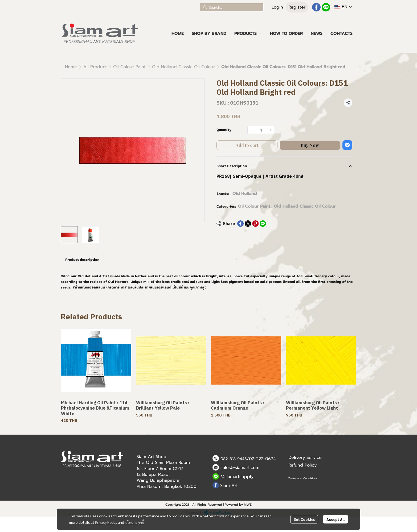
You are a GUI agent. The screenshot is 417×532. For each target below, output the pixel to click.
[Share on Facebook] (240, 224)
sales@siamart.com (240, 468)
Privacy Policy (106, 522)
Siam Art (229, 486)
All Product (95, 67)
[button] (232, 7)
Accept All (336, 519)
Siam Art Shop (152, 457)
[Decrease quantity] (251, 130)
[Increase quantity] (271, 130)
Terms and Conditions (303, 478)
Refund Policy (302, 465)
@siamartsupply (237, 477)
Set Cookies (304, 519)
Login (277, 7)
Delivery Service (305, 457)
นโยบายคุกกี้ (134, 522)
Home (71, 67)
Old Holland (245, 193)
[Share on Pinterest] (255, 224)
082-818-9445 (234, 459)
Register (297, 7)
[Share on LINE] (263, 224)
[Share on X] (248, 224)
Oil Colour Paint (129, 67)
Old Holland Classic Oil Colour (183, 67)
